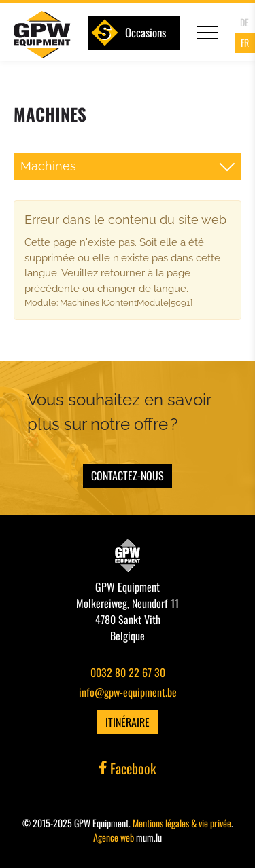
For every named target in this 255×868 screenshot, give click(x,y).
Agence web (114, 837)
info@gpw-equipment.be (128, 692)
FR (245, 42)
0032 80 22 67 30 (128, 672)
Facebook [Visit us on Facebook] (128, 768)
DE (244, 22)
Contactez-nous (128, 475)
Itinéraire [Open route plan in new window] (128, 722)
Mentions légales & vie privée (182, 823)
